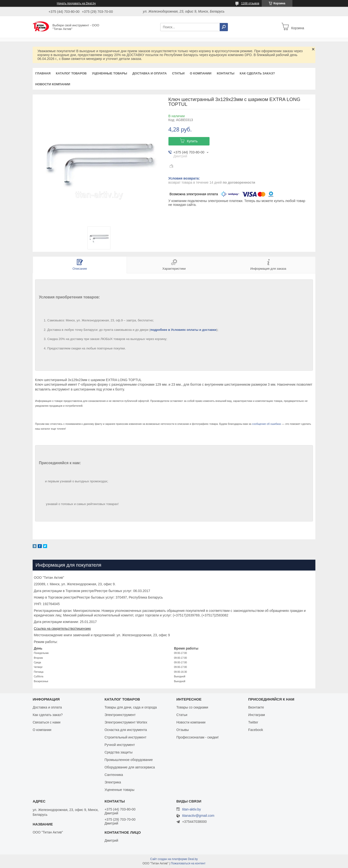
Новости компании (53, 84)
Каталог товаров (71, 73)
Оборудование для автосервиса (130, 767)
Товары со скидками (192, 707)
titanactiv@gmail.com (198, 816)
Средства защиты (118, 752)
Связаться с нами (47, 722)
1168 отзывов (250, 3)
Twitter (253, 722)
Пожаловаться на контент (188, 863)
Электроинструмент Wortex (126, 722)
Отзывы (183, 730)
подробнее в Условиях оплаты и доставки (183, 330)
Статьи (178, 73)
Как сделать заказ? (257, 73)
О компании (200, 73)
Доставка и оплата (150, 73)
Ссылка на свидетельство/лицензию (62, 629)
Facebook (256, 730)
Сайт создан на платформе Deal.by (174, 859)
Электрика (113, 782)
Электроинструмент (120, 715)
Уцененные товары (110, 73)
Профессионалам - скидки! (198, 737)
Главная (43, 73)
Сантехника (114, 775)
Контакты (226, 73)
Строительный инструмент (125, 737)
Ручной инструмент (120, 745)
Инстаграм (257, 715)
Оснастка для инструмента (126, 730)
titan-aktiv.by (192, 809)
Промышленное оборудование (129, 760)
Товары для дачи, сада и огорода (130, 707)
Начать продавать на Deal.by (76, 3)
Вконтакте (256, 707)
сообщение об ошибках (267, 424)
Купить (192, 141)
